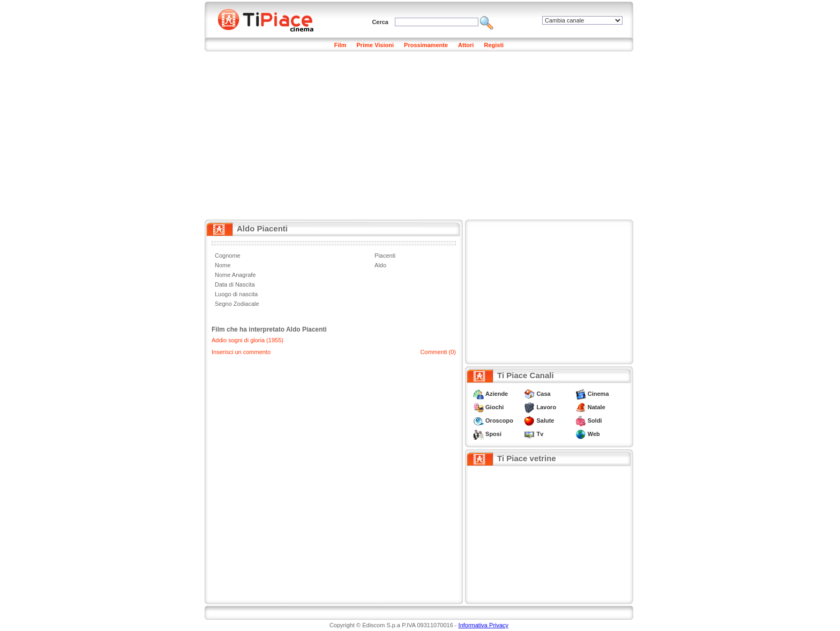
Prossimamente (426, 45)
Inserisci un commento (241, 352)
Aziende (497, 394)
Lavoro (546, 407)
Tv (540, 434)
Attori (466, 45)
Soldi (595, 420)
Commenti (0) (438, 352)
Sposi (493, 434)
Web (594, 434)
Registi (494, 45)
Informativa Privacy (484, 625)
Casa (543, 394)
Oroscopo (499, 420)
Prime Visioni (376, 45)
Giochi (494, 407)
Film (340, 45)
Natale (597, 407)
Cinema (598, 394)
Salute (545, 420)
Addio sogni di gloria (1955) (247, 340)
